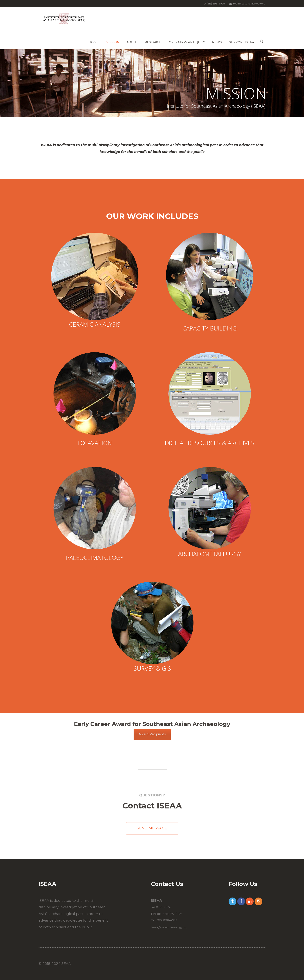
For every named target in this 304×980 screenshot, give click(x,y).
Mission (113, 42)
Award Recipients (152, 734)
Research (153, 42)
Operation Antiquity (187, 42)
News (217, 42)
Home (94, 42)
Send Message (152, 828)
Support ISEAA (241, 42)
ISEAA (66, 964)
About (132, 42)
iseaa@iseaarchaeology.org (169, 927)
